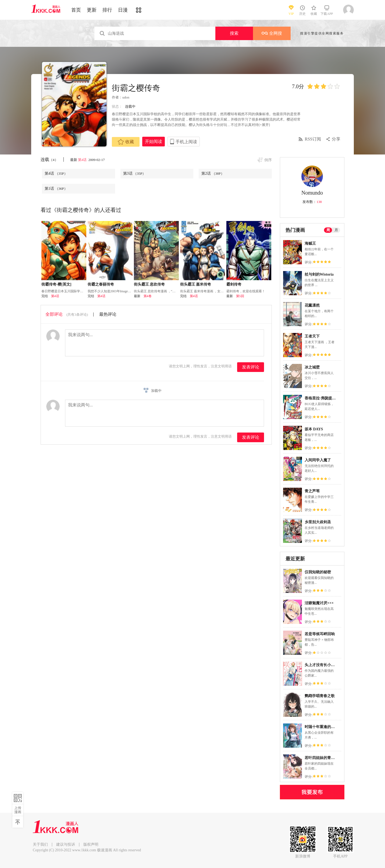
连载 (49, 159)
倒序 (268, 160)
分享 (336, 139)
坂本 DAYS (314, 429)
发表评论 (251, 367)
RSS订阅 (313, 139)
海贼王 (310, 243)
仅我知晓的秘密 (318, 572)
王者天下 (312, 336)
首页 (76, 10)
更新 (92, 10)
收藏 (126, 142)
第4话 (83, 160)
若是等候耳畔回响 (320, 634)
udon (126, 97)
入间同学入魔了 (318, 460)
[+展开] (264, 125)
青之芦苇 (312, 491)
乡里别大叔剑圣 (318, 522)
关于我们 (40, 844)
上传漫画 (18, 810)
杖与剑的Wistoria (319, 274)
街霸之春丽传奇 (101, 284)
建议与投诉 (66, 844)
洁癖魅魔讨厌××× (319, 603)
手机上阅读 (186, 142)
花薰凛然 (312, 305)
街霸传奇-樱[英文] (56, 284)
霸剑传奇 (234, 284)
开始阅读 (154, 141)
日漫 (123, 10)
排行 (107, 10)
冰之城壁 (312, 367)
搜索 (234, 33)
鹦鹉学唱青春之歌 (320, 696)
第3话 (135, 173)
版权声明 (91, 844)
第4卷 (148, 296)
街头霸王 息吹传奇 (149, 284)
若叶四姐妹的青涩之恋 (323, 758)
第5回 (240, 296)
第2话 (213, 173)
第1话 (56, 189)
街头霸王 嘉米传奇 (196, 284)
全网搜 (272, 33)
